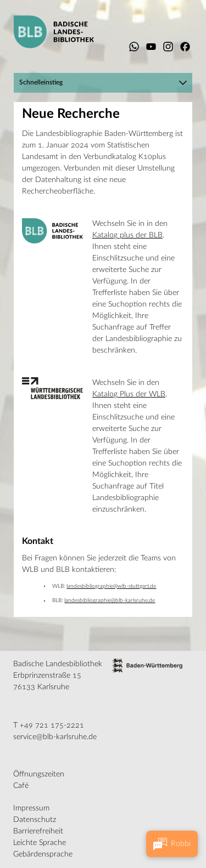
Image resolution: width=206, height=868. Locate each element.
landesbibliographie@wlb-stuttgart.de (111, 586)
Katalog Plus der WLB (129, 394)
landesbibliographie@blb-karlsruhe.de (110, 600)
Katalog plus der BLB (127, 235)
